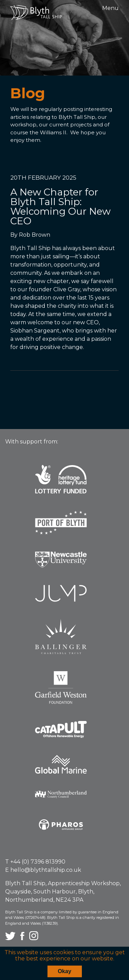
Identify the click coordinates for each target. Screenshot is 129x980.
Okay (64, 971)
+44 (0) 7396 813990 (38, 862)
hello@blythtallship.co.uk (46, 870)
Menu (110, 8)
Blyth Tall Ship (36, 13)
